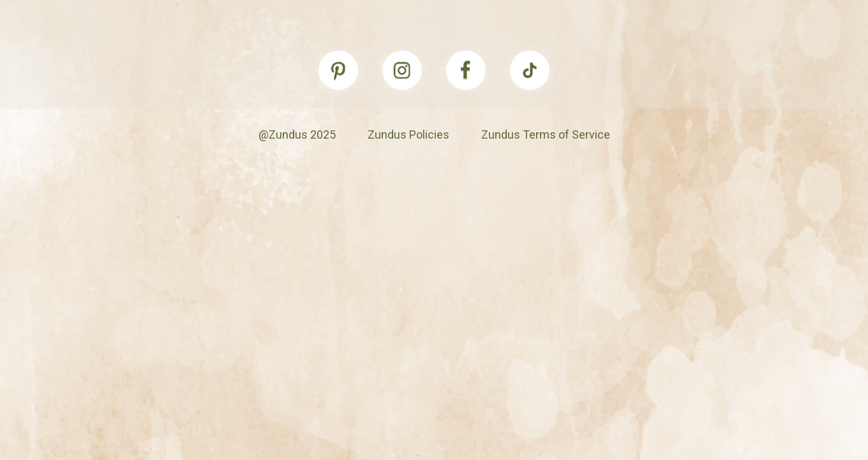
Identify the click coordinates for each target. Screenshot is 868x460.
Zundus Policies (408, 134)
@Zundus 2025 (297, 134)
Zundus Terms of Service (546, 134)
